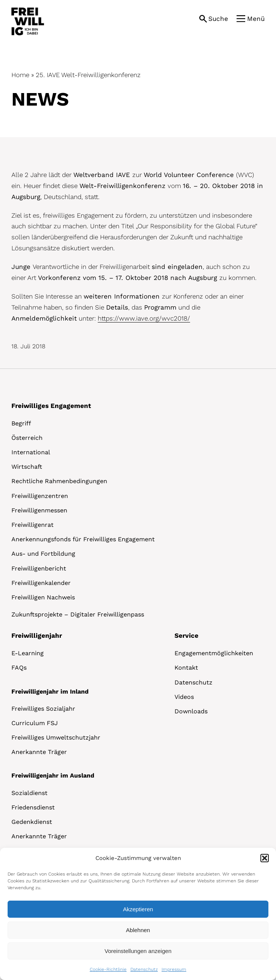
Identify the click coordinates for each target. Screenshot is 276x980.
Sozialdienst (29, 793)
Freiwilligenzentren (40, 496)
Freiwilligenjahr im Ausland (53, 775)
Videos (184, 697)
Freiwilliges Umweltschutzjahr (56, 737)
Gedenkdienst (32, 822)
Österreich (27, 438)
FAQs (19, 668)
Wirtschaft (27, 467)
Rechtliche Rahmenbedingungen (59, 481)
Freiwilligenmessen (39, 510)
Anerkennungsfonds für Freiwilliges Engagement (83, 539)
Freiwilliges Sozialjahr (43, 709)
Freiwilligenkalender (41, 583)
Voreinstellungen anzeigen (138, 951)
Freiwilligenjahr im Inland (50, 692)
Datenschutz (144, 969)
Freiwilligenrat (33, 525)
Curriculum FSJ (35, 723)
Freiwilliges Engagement (51, 406)
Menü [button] (256, 19)
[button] (265, 858)
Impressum (174, 969)
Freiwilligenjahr (37, 635)
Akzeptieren (138, 909)
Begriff (21, 423)
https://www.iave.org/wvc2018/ (144, 318)
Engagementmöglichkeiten (214, 653)
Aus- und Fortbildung (43, 554)
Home (20, 75)
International (31, 452)
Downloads (191, 711)
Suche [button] (218, 19)
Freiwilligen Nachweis (43, 597)
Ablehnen (138, 930)
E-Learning (28, 653)
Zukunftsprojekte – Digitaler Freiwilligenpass (78, 614)
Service (186, 635)
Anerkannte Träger (39, 752)
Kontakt (186, 668)
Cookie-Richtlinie (108, 969)
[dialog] (138, 914)
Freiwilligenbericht (39, 568)
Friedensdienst (33, 807)
